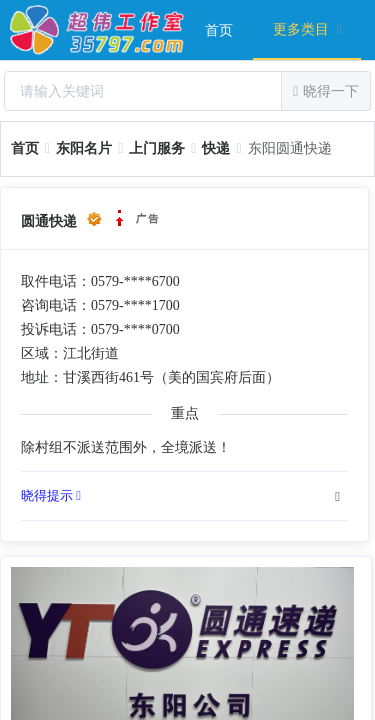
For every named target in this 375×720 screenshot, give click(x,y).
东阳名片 (84, 148)
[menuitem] (219, 30)
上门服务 (157, 148)
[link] (25, 148)
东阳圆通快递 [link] (290, 148)
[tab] (184, 496)
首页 (219, 30)
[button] (184, 496)
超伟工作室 (97, 30)
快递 (216, 148)
